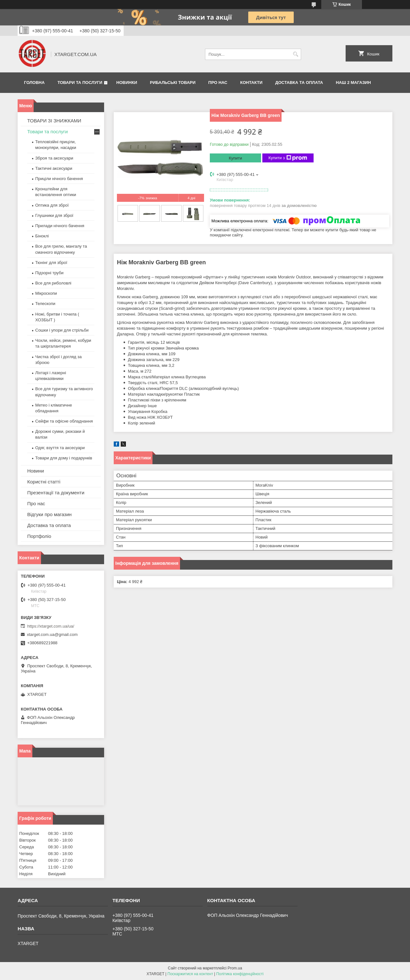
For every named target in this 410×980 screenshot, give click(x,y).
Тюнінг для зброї (51, 263)
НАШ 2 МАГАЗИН (353, 82)
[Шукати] (295, 54)
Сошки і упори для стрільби (62, 330)
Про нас (218, 82)
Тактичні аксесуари (54, 168)
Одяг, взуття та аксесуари (60, 448)
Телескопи (45, 304)
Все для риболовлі (53, 283)
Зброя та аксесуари (54, 158)
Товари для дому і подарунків (64, 458)
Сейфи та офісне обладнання (64, 421)
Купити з (288, 158)
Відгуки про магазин (49, 514)
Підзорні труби (49, 273)
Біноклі (42, 236)
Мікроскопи (46, 293)
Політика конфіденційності (240, 974)
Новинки (127, 82)
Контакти (251, 82)
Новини (36, 471)
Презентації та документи (56, 493)
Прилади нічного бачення (60, 226)
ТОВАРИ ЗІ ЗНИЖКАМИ (54, 121)
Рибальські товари (173, 82)
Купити (235, 158)
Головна (34, 82)
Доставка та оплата (299, 82)
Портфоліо (39, 536)
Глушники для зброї (54, 215)
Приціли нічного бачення (59, 179)
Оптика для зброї (52, 205)
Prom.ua (235, 968)
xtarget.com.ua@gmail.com (52, 634)
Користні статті (44, 482)
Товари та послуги (80, 82)
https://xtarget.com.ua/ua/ (51, 626)
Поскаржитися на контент (190, 974)
